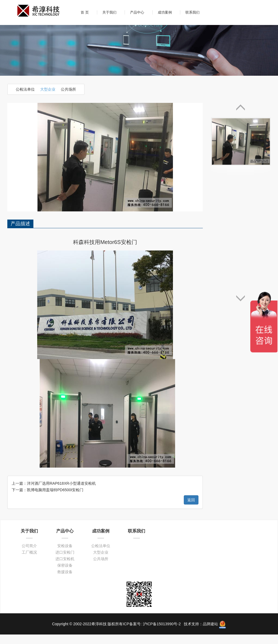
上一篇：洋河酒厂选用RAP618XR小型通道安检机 (54, 375)
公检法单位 (25, 89)
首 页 (85, 12)
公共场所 (68, 89)
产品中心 (137, 12)
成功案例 (165, 12)
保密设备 (65, 457)
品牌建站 (210, 515)
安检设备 (65, 437)
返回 (191, 391)
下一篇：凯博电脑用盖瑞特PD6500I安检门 (48, 381)
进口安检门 (65, 444)
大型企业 (48, 89)
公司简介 (29, 437)
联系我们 (192, 12)
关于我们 (109, 12)
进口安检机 (65, 450)
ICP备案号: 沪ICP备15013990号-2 (152, 515)
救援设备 (65, 463)
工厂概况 (29, 444)
